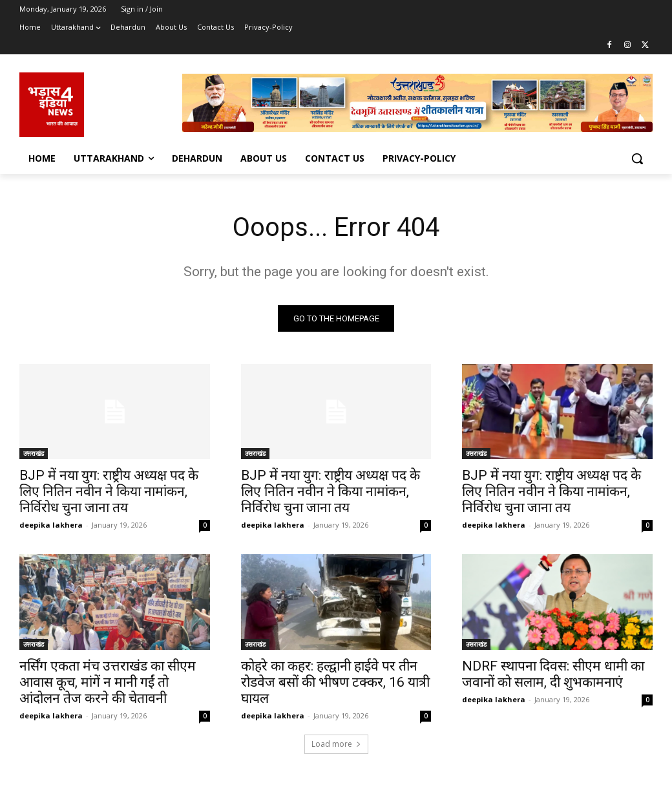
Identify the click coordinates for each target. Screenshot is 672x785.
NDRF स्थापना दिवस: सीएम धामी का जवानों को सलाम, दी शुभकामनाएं (553, 674)
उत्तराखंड (34, 453)
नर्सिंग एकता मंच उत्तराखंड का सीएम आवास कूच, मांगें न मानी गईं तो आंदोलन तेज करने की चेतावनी (108, 682)
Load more (336, 744)
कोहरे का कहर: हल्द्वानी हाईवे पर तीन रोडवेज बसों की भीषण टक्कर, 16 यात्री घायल (335, 682)
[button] (637, 158)
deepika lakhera (51, 525)
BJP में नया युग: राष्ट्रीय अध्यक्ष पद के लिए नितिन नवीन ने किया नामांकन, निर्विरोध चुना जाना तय (109, 491)
